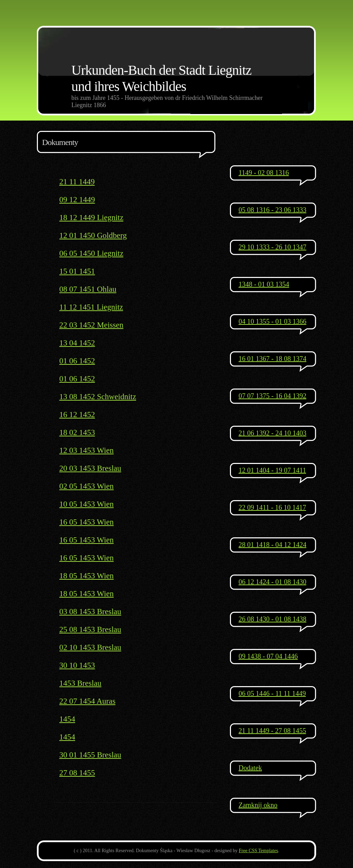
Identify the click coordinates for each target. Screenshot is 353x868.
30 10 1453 (77, 665)
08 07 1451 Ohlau (88, 289)
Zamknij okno (258, 805)
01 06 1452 (77, 361)
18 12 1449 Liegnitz (91, 218)
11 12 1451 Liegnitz (91, 307)
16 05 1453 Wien (87, 522)
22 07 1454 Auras (87, 701)
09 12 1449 (77, 200)
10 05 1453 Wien (87, 504)
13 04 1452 (77, 343)
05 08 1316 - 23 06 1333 (273, 210)
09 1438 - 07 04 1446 (268, 656)
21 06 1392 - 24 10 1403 (273, 433)
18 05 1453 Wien (87, 576)
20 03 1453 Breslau (90, 468)
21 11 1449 (77, 182)
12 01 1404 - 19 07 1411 (272, 470)
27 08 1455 (77, 773)
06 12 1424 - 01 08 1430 (273, 582)
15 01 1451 (77, 271)
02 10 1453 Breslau (90, 647)
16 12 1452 (77, 415)
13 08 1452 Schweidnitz (98, 397)
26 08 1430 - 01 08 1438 (273, 619)
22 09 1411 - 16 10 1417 (272, 507)
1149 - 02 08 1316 (264, 173)
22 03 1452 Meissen (91, 325)
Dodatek (250, 768)
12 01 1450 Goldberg (93, 235)
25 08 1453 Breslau (90, 629)
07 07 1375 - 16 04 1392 (273, 396)
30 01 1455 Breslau (90, 755)
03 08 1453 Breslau (90, 612)
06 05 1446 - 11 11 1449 (272, 693)
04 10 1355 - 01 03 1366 (273, 321)
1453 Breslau (80, 683)
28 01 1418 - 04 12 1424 (273, 545)
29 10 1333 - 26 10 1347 (273, 247)
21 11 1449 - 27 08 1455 (272, 731)
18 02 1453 (77, 432)
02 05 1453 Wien (87, 486)
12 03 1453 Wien (87, 450)
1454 (67, 719)
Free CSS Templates (259, 851)
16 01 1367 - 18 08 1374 (273, 359)
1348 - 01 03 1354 (264, 284)
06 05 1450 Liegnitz (91, 253)
